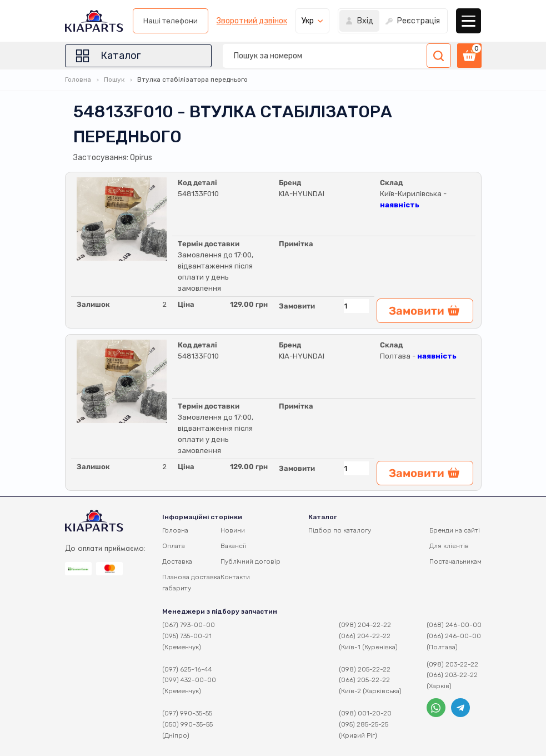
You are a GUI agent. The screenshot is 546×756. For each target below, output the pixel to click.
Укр (308, 21)
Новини (233, 530)
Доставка (177, 561)
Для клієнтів (449, 546)
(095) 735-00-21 (187, 636)
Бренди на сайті (455, 530)
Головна (78, 79)
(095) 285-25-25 (364, 724)
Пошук (114, 79)
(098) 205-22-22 (365, 669)
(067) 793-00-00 (189, 625)
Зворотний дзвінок (252, 21)
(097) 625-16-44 (187, 669)
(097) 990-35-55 (187, 713)
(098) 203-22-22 (452, 664)
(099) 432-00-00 (189, 680)
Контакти (235, 577)
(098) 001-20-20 (365, 713)
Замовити (297, 306)
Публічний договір (251, 561)
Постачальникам (455, 561)
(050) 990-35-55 (187, 724)
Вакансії (233, 546)
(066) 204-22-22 (365, 636)
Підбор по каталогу (340, 530)
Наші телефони (171, 21)
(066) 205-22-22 (364, 680)
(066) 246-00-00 (454, 636)
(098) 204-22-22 (365, 625)
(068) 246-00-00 (454, 625)
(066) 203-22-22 (452, 675)
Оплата (174, 546)
